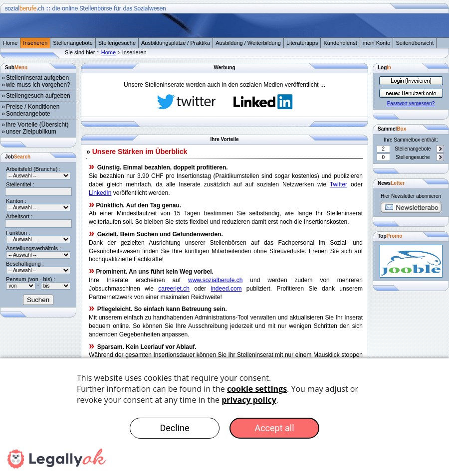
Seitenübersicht (415, 43)
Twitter (338, 184)
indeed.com (226, 289)
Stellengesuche (117, 43)
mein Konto (377, 43)
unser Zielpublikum (31, 132)
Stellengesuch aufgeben (38, 96)
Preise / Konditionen (33, 107)
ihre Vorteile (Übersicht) (37, 125)
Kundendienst (340, 43)
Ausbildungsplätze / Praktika (176, 43)
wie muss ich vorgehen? (38, 85)
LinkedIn (100, 193)
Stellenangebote (73, 43)
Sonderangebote (28, 114)
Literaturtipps (302, 43)
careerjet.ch (174, 289)
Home (10, 43)
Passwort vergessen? (411, 103)
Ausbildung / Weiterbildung (248, 43)
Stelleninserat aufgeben (37, 78)
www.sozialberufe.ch (215, 280)
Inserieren (35, 43)
